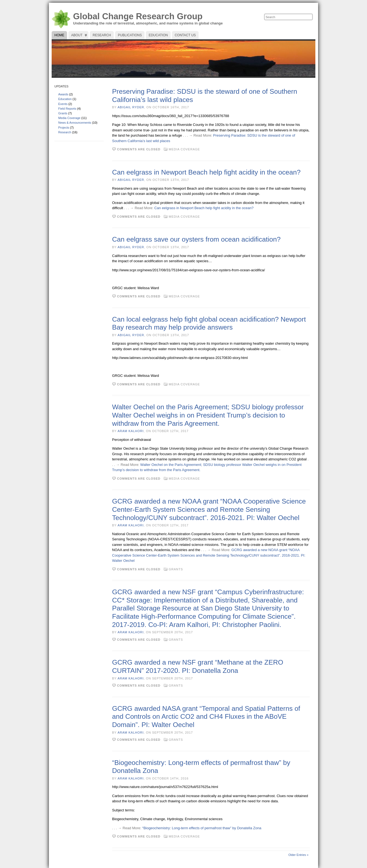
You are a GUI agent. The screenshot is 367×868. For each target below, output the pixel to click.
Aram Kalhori (131, 431)
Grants (63, 113)
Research (65, 132)
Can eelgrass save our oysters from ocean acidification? (196, 239)
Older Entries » (298, 855)
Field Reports (67, 109)
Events (63, 104)
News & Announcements (75, 123)
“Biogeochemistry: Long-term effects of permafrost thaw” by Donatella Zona (202, 828)
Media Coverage (69, 118)
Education (65, 99)
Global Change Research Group (138, 16)
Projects (64, 128)
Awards (63, 94)
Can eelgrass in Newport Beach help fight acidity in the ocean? (206, 172)
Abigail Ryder (131, 107)
